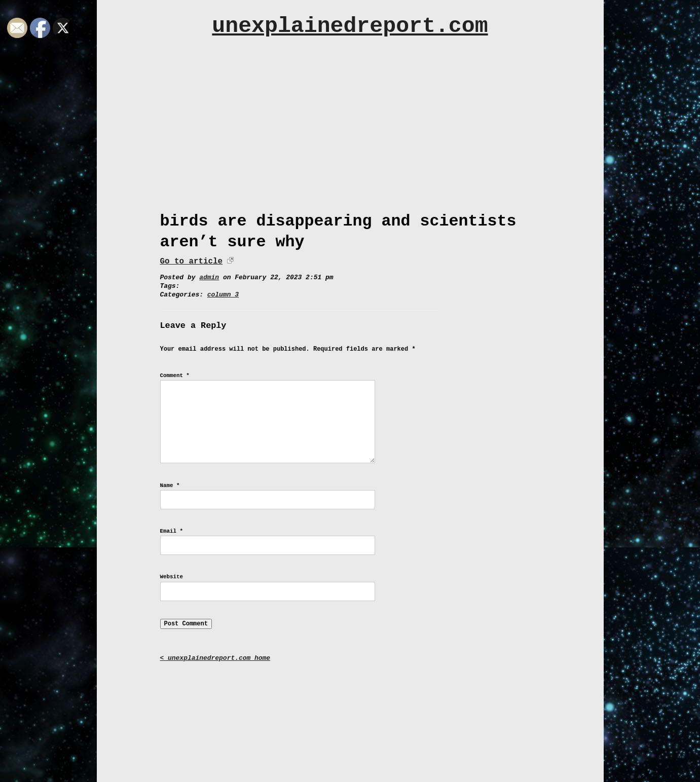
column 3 (223, 295)
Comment (175, 376)
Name (170, 486)
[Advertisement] (350, 120)
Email (172, 531)
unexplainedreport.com (350, 26)
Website (172, 577)
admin (209, 277)
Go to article (191, 262)
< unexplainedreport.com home (215, 658)
